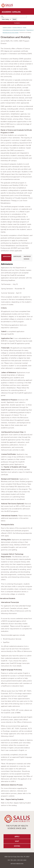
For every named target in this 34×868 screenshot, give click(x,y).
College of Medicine (17, 27)
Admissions (7, 256)
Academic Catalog (7, 27)
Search (15, 19)
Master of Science (27, 258)
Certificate (17, 256)
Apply (17, 837)
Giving (17, 846)
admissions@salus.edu (17, 864)
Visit (17, 841)
